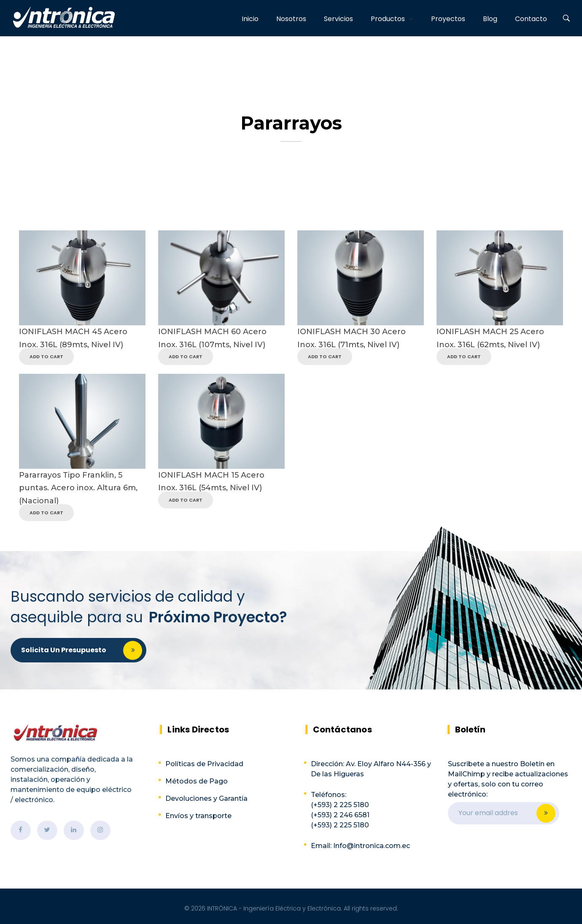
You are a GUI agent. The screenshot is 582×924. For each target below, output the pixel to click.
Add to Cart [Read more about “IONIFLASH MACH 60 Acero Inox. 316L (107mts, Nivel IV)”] (186, 357)
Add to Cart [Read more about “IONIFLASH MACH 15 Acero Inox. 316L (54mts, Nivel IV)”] (186, 500)
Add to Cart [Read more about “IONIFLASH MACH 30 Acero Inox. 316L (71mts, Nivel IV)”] (325, 357)
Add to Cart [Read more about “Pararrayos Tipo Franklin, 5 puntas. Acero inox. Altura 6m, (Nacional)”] (46, 513)
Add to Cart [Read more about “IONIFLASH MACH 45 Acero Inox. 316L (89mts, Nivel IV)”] (46, 357)
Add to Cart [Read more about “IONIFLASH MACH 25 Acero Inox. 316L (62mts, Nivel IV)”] (464, 357)
